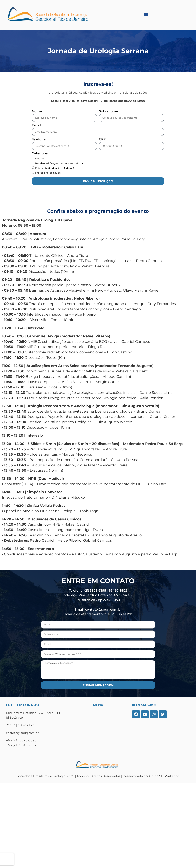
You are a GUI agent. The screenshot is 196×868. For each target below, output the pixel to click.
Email (36, 125)
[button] (146, 14)
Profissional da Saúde (48, 173)
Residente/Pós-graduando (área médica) (59, 163)
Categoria (40, 154)
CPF (102, 140)
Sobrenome (108, 111)
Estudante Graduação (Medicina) (55, 168)
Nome (37, 111)
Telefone (39, 140)
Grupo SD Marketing (164, 776)
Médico (40, 159)
